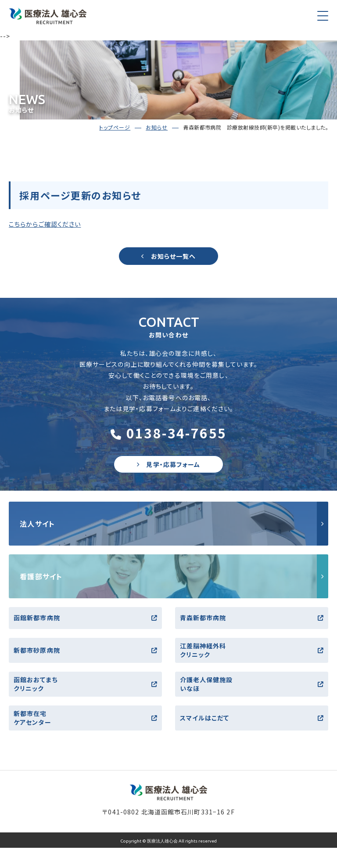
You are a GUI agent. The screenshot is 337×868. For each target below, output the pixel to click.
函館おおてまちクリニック (85, 684)
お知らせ (157, 127)
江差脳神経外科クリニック (252, 650)
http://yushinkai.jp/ (168, 524)
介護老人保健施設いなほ (252, 684)
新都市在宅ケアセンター (85, 718)
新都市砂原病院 (85, 650)
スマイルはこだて (252, 718)
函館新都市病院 (85, 618)
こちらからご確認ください (45, 224)
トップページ (115, 127)
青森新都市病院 (252, 618)
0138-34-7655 (169, 433)
